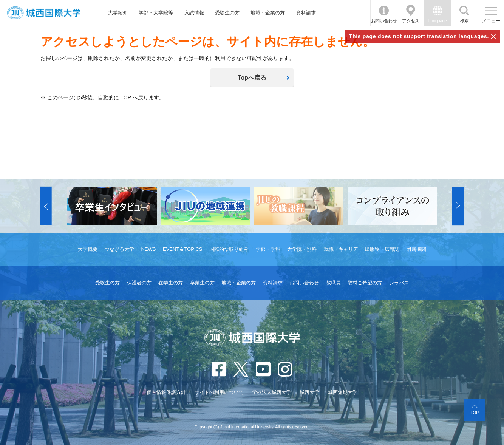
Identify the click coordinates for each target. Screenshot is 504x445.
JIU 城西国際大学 (44, 13)
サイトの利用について (219, 392)
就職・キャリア (341, 249)
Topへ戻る (252, 78)
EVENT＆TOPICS (183, 249)
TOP (475, 413)
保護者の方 (139, 283)
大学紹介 (118, 13)
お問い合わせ (384, 21)
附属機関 (416, 249)
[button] (46, 206)
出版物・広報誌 (382, 249)
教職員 (333, 283)
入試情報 (194, 13)
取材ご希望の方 (365, 283)
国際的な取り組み (229, 249)
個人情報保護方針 (166, 392)
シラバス (399, 283)
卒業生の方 (202, 283)
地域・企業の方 (268, 13)
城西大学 (309, 392)
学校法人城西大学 (272, 392)
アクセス (411, 21)
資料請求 (306, 13)
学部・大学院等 (156, 13)
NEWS (148, 249)
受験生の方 (227, 13)
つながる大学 (119, 249)
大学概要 (88, 249)
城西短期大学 (343, 392)
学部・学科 (268, 249)
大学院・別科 (302, 249)
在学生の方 (171, 283)
